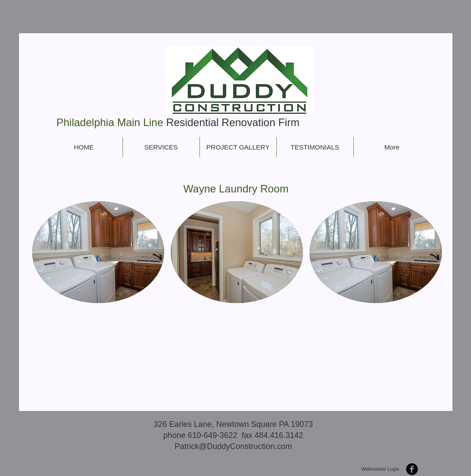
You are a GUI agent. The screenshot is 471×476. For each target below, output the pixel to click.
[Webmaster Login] (381, 469)
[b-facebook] (412, 469)
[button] (98, 252)
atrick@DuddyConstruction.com (236, 446)
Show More (237, 314)
